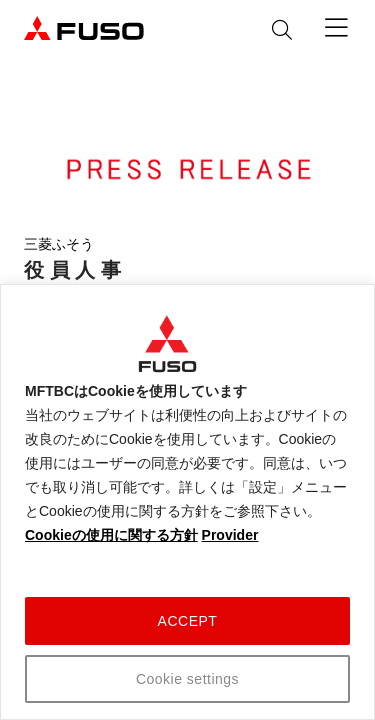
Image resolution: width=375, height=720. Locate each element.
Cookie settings (187, 679)
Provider (230, 535)
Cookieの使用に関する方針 (111, 535)
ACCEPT (188, 621)
